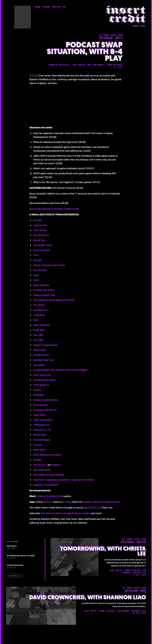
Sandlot (37, 460)
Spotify (86, 513)
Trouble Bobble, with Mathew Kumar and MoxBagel (60, 370)
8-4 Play (34, 76)
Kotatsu (37, 390)
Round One (39, 240)
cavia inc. (38, 445)
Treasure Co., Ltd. (42, 430)
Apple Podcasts (54, 513)
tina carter (78, 65)
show (37, 7)
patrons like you (92, 508)
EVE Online (39, 305)
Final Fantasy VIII (42, 375)
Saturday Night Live (43, 360)
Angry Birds (39, 415)
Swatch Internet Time (44, 295)
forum (46, 7)
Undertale (38, 395)
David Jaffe (39, 330)
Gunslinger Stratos (43, 245)
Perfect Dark (40, 350)
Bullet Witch (39, 450)
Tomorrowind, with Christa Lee (103, 551)
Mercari (37, 260)
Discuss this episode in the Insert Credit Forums (54, 209)
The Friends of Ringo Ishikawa (49, 475)
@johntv (48, 502)
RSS (43, 513)
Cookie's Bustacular (15, 565)
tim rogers (123, 611)
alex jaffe (116, 570)
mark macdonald (96, 65)
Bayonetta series (42, 470)
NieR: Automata (41, 325)
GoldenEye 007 (41, 355)
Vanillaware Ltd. (42, 425)
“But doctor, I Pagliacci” (47, 465)
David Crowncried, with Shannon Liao (88, 597)
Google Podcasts (72, 513)
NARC (36, 280)
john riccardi (115, 65)
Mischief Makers (42, 440)
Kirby (36, 255)
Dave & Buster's (41, 235)
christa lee (139, 573)
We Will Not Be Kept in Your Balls (21, 556)
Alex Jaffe (38, 335)
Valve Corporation (43, 420)
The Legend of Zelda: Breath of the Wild (54, 300)
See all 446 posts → (15, 576)
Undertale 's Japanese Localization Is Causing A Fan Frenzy (64, 480)
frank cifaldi (132, 570)
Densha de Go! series (44, 380)
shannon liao (139, 611)
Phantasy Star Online (44, 290)
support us (59, 7)
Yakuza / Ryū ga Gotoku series (49, 265)
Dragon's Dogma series (45, 345)
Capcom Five (40, 225)
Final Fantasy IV (41, 385)
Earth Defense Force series (47, 455)
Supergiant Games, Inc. (45, 410)
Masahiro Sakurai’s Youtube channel (101, 502)
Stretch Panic (40, 435)
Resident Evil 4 (41, 310)
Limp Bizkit (39, 365)
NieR (36, 320)
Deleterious (12, 546)
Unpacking (39, 315)
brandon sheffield (59, 65)
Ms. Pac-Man (40, 270)
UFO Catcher (40, 230)
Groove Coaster (42, 250)
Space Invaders (41, 285)
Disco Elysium (40, 405)
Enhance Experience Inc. (46, 400)
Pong (36, 275)
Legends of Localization (46, 485)
